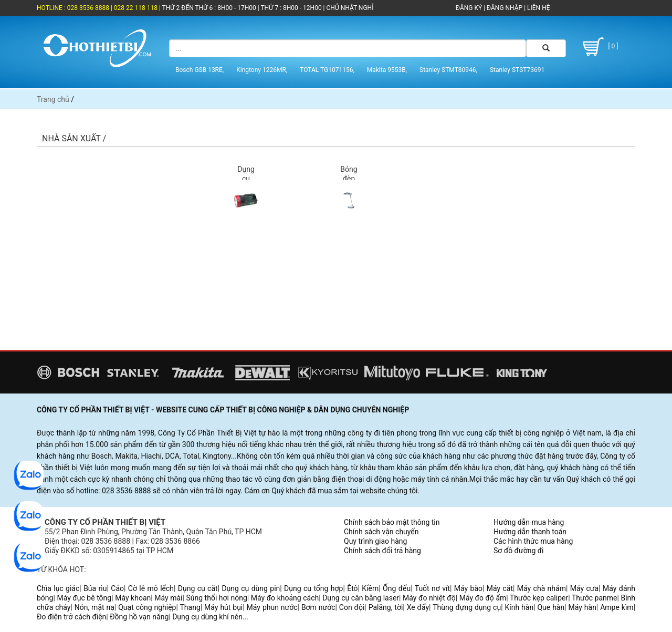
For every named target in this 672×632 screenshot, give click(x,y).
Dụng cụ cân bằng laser (361, 598)
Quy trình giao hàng (375, 541)
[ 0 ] (599, 47)
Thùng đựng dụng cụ (467, 607)
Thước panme (595, 598)
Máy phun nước (272, 607)
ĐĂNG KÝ (469, 8)
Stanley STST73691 (517, 70)
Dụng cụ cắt (198, 588)
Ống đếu (397, 588)
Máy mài (168, 598)
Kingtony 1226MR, (262, 70)
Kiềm (370, 588)
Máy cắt (500, 588)
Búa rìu (95, 588)
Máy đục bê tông (84, 598)
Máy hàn (582, 607)
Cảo (117, 588)
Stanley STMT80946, (448, 70)
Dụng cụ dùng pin (251, 588)
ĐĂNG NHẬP (505, 8)
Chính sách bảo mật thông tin (392, 522)
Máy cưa (584, 588)
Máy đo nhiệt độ (429, 598)
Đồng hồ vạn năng (139, 617)
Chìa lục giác (58, 588)
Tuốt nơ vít (432, 588)
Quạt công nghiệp (147, 607)
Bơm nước (318, 607)
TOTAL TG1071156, (327, 70)
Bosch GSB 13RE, (199, 70)
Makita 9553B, (387, 70)
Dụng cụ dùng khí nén (207, 617)
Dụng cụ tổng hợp (313, 588)
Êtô (352, 588)
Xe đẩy (418, 607)
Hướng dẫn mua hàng (529, 522)
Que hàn (551, 607)
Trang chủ (53, 99)
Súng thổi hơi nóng (216, 598)
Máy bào (468, 588)
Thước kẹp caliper (539, 598)
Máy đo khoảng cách (285, 598)
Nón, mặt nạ (94, 607)
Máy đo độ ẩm (483, 598)
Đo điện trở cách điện (71, 617)
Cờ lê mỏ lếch (151, 588)
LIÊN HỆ (538, 8)
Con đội (352, 607)
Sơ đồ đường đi (518, 551)
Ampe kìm (617, 607)
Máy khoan (133, 598)
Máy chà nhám (542, 588)
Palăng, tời (386, 607)
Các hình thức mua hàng (533, 541)
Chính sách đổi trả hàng (382, 551)
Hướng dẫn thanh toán (530, 532)
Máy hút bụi (223, 607)
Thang (190, 607)
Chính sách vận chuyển (381, 532)
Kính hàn (519, 607)
